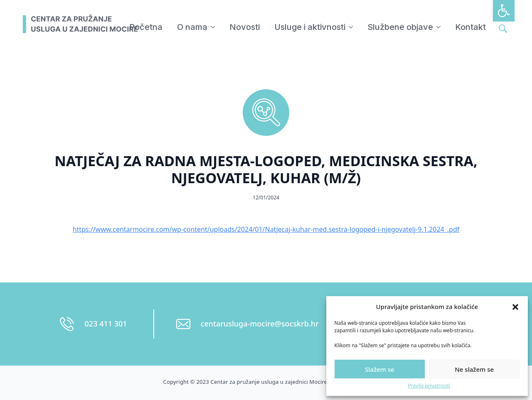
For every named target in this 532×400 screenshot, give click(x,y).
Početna (146, 27)
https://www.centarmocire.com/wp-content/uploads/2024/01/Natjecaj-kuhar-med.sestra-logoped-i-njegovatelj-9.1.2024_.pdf (266, 229)
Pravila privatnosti (429, 386)
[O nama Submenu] (213, 27)
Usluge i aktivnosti (310, 27)
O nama (192, 27)
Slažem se (380, 369)
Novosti (245, 27)
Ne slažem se (474, 369)
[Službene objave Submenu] (439, 27)
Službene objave (400, 27)
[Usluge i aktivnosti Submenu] (351, 27)
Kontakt (470, 27)
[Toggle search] (503, 29)
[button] (504, 11)
